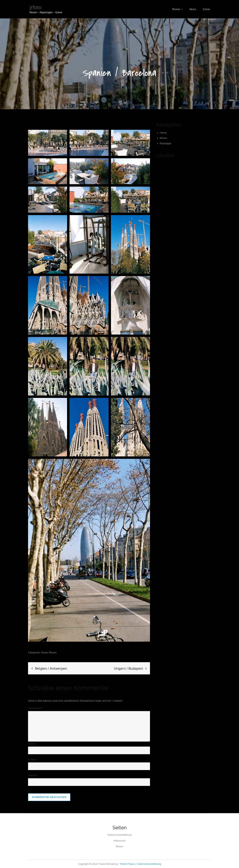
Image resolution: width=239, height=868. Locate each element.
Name (32, 744)
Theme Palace (127, 864)
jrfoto (36, 7)
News (193, 9)
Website (33, 775)
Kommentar (36, 708)
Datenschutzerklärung (120, 835)
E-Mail (32, 760)
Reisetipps (166, 143)
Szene (207, 9)
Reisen (177, 9)
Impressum (120, 841)
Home (44, 652)
